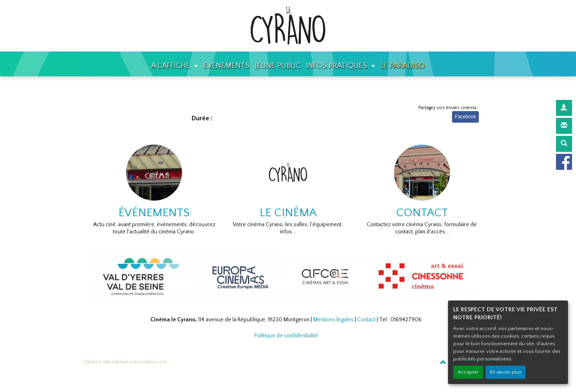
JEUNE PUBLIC (278, 66)
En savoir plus (506, 372)
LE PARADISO (403, 66)
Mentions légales (333, 320)
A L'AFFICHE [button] (172, 66)
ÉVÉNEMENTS (226, 66)
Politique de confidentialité (286, 336)
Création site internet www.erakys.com (125, 362)
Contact (366, 320)
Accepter (468, 372)
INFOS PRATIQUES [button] (338, 66)
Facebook (465, 117)
